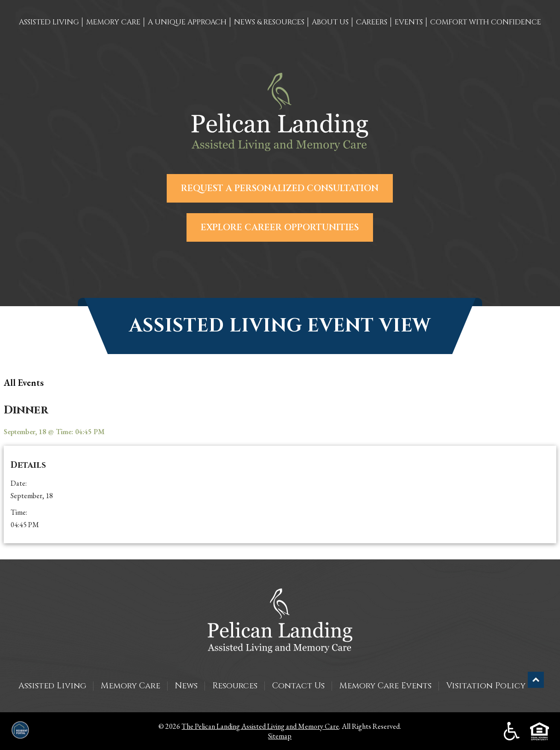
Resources (235, 686)
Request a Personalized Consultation (280, 188)
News (186, 686)
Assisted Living (52, 686)
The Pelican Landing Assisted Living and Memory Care (260, 726)
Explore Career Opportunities (280, 227)
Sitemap (280, 736)
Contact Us (298, 686)
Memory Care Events (385, 686)
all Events (24, 383)
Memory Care (131, 686)
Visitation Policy (486, 686)
